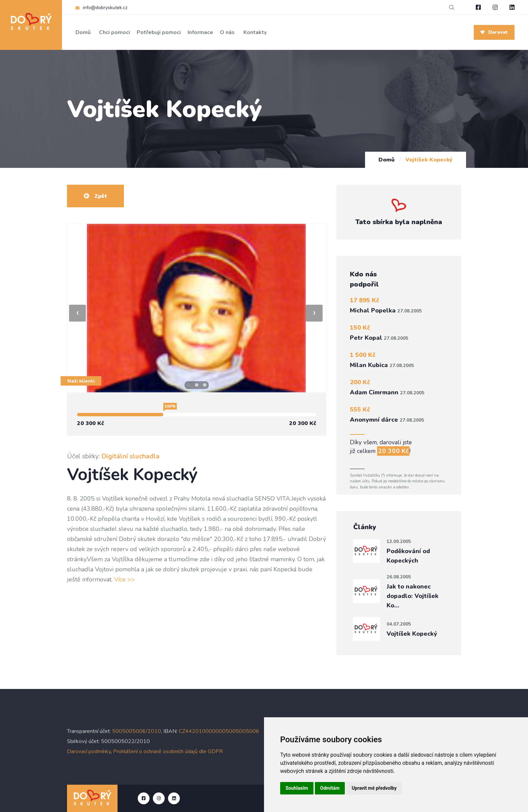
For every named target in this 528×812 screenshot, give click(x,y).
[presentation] (77, 313)
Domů (83, 32)
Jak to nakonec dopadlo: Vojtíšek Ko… (412, 596)
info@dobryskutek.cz (105, 8)
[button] (189, 385)
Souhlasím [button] (297, 788)
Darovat (494, 32)
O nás (227, 32)
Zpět (95, 196)
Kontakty (255, 32)
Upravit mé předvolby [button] (374, 788)
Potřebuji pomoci (159, 32)
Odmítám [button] (330, 788)
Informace (200, 32)
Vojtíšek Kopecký (412, 634)
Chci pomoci (114, 32)
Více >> (124, 579)
